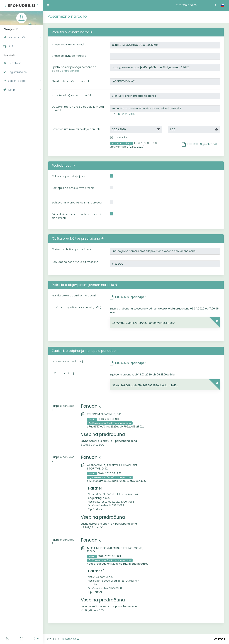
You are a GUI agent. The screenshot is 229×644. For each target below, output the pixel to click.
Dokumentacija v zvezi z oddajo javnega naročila (78, 109)
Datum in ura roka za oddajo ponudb (76, 129)
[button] (36, 639)
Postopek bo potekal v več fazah (73, 188)
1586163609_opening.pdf (130, 297)
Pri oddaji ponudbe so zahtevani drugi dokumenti (76, 216)
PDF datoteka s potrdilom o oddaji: (74, 296)
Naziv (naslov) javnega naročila (72, 95)
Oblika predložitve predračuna (71, 249)
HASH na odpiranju (64, 373)
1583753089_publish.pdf (202, 144)
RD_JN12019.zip (126, 114)
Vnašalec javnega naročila (69, 45)
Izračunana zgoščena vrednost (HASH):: (77, 307)
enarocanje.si (71, 71)
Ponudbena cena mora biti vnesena (75, 262)
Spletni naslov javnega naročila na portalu (74, 69)
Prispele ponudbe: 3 (63, 542)
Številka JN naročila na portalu (71, 81)
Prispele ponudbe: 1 (63, 408)
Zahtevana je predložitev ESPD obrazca (77, 203)
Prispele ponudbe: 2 (63, 459)
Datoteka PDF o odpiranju (68, 362)
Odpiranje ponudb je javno (69, 176)
